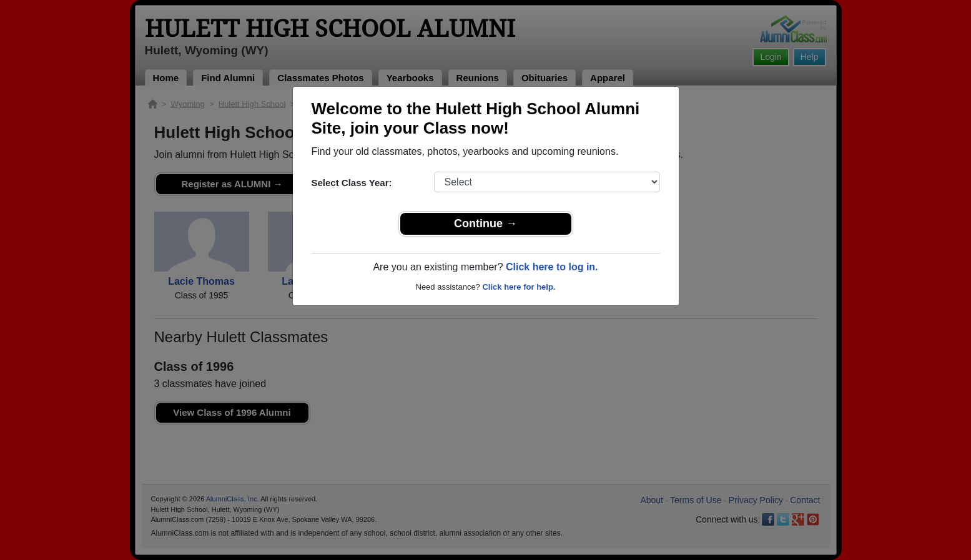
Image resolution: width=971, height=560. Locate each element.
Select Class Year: (352, 183)
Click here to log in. (552, 267)
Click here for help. (519, 287)
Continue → (486, 224)
